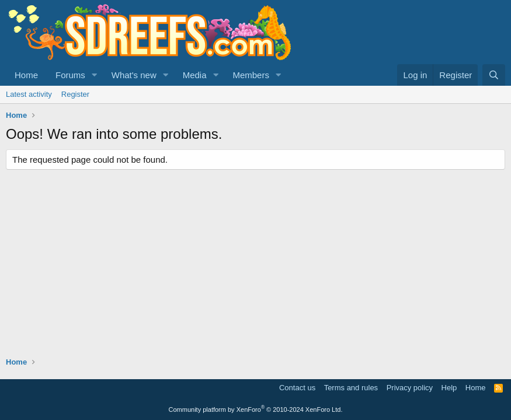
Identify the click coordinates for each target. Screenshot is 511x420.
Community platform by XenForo (256, 409)
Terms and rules (351, 388)
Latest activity (29, 94)
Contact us (297, 388)
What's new (134, 75)
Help (449, 388)
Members (251, 75)
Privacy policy (410, 388)
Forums (70, 75)
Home (26, 75)
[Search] (494, 75)
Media (195, 75)
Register (75, 94)
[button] (95, 75)
